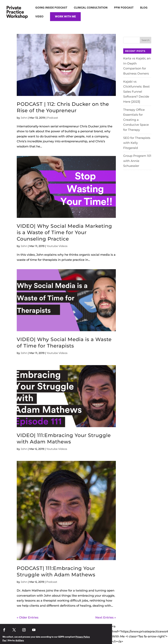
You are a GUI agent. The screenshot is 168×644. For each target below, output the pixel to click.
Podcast (53, 118)
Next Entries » (106, 618)
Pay (4, 640)
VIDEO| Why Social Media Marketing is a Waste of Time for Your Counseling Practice (64, 232)
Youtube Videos (57, 246)
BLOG (144, 8)
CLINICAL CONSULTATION (91, 8)
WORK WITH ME (65, 17)
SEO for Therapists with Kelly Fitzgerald (137, 143)
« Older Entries (28, 618)
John (24, 118)
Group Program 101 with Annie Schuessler (137, 161)
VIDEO (39, 17)
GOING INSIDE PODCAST (51, 8)
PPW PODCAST (124, 8)
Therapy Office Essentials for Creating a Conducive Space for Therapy (136, 120)
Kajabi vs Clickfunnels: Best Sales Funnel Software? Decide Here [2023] (136, 92)
